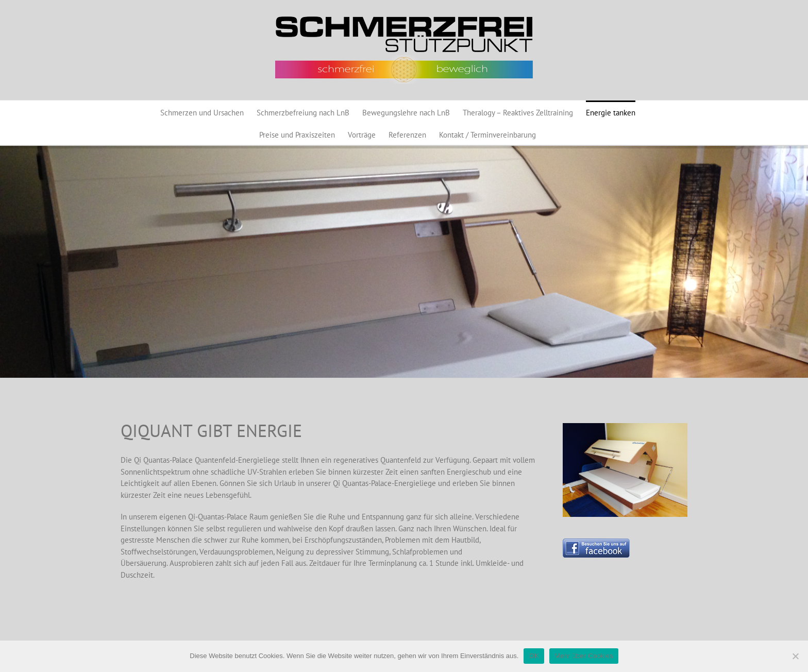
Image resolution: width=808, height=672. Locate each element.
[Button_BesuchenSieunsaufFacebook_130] (596, 542)
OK (534, 656)
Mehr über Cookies (584, 656)
